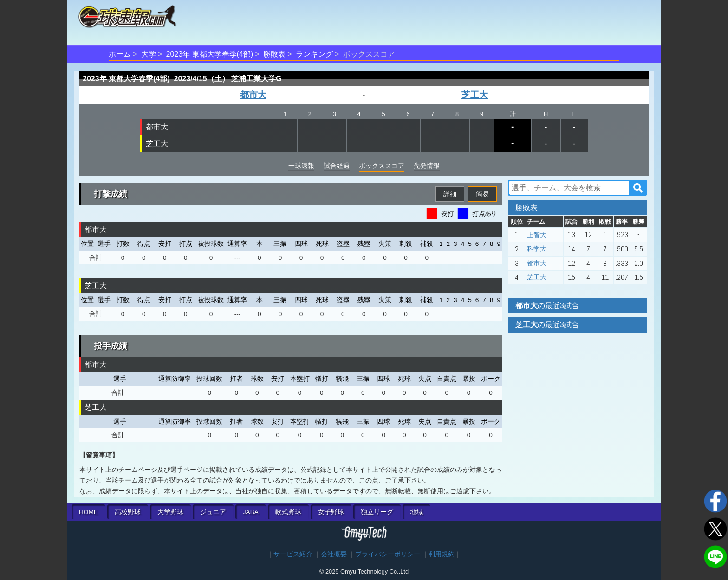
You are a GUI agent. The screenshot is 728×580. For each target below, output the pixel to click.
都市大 (253, 95)
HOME (88, 512)
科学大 (537, 249)
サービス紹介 (293, 554)
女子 (331, 512)
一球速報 (301, 166)
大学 (149, 54)
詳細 (450, 194)
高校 (128, 512)
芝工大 (475, 95)
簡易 (482, 194)
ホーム (120, 54)
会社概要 (334, 554)
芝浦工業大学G (256, 79)
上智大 (537, 235)
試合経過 (337, 166)
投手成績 (110, 346)
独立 (377, 512)
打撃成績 (110, 194)
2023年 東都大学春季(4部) (210, 54)
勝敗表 (274, 54)
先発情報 (427, 166)
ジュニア (213, 512)
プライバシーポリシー (388, 554)
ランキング (314, 54)
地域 (416, 512)
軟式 (288, 512)
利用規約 (442, 554)
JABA (251, 512)
